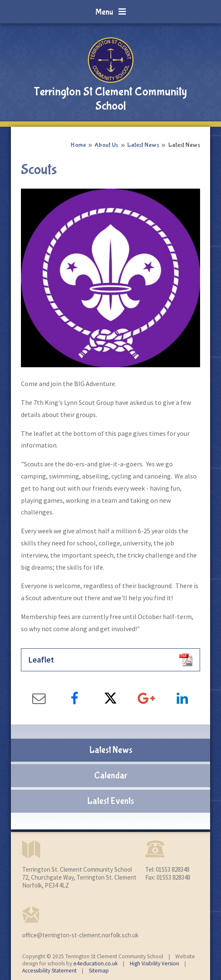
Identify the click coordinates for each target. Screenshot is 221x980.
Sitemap (99, 971)
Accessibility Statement (49, 971)
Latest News (143, 145)
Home (78, 145)
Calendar (111, 775)
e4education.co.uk (95, 963)
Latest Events (110, 801)
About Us (106, 145)
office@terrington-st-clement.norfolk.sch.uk (80, 935)
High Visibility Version (154, 963)
